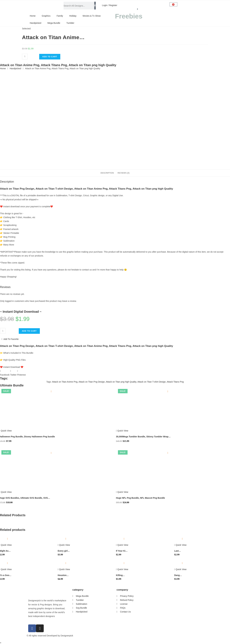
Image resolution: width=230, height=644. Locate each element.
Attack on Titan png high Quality (121, 382)
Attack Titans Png (175, 382)
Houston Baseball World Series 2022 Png (64, 575)
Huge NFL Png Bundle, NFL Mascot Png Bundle (140, 498)
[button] (5, 373)
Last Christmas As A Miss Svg (179, 551)
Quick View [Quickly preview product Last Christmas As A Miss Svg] (180, 545)
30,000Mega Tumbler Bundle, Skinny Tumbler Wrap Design (142, 437)
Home (33, 16)
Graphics (46, 16)
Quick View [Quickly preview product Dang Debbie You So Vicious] (180, 569)
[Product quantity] (25, 57)
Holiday (73, 16)
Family (60, 16)
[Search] (95, 6)
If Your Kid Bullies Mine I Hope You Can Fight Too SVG (122, 551)
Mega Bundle (54, 23)
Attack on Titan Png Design (92, 382)
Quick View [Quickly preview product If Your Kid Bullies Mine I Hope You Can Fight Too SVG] (122, 545)
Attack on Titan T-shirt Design (151, 382)
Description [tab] (107, 173)
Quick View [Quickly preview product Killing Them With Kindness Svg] (122, 569)
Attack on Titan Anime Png (65, 382)
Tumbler (70, 23)
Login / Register (110, 5)
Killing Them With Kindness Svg (121, 575)
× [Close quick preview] (1, 643)
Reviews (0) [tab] (123, 173)
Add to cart (50, 57)
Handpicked (35, 23)
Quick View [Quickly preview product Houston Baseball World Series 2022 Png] (64, 569)
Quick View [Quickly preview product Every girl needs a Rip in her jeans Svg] (64, 545)
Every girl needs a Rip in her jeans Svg (64, 551)
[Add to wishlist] (51, 391)
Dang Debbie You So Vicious (180, 575)
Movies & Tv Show (92, 16)
